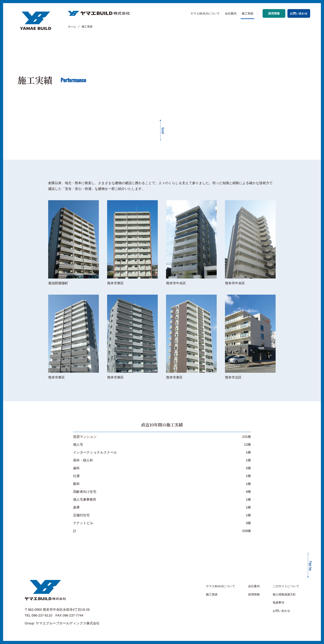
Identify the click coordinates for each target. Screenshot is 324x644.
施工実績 (247, 13)
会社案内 (231, 13)
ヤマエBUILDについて (205, 13)
